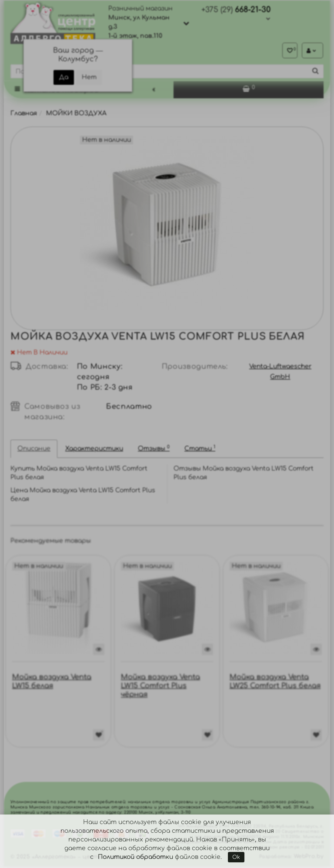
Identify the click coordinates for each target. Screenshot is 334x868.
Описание (34, 450)
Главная (24, 115)
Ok (236, 857)
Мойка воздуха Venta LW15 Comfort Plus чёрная (160, 688)
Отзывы (154, 450)
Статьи (200, 450)
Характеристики (94, 450)
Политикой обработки (135, 857)
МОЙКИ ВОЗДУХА (76, 115)
